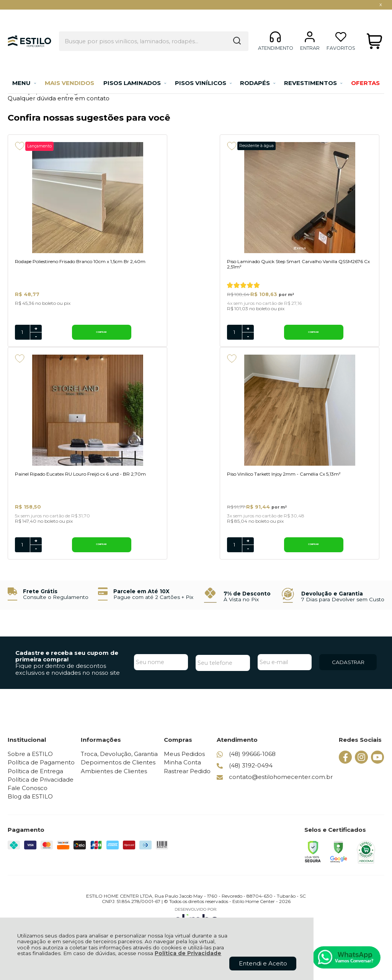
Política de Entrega (35, 780)
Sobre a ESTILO (30, 762)
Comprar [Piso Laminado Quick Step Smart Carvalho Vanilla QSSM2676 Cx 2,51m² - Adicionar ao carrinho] (206, 339)
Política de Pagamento (41, 771)
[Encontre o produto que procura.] (231, 28)
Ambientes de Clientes (115, 780)
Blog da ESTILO (30, 805)
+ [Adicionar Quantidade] (36, 336)
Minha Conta (184, 771)
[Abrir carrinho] (374, 28)
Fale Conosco (28, 796)
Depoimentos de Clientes (119, 771)
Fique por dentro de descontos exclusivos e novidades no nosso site (68, 678)
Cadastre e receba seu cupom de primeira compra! (67, 664)
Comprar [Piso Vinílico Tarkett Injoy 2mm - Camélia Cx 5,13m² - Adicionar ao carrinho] (66, 553)
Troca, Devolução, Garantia (120, 762)
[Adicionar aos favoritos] (20, 146)
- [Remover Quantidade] (36, 344)
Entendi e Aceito (263, 963)
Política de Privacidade (188, 953)
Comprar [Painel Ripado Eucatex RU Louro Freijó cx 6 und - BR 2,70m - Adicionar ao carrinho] (346, 339)
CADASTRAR (348, 671)
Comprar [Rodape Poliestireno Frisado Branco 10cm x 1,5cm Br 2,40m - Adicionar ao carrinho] (66, 339)
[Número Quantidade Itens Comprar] (22, 340)
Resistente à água (187, 146)
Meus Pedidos (185, 762)
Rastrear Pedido (188, 780)
